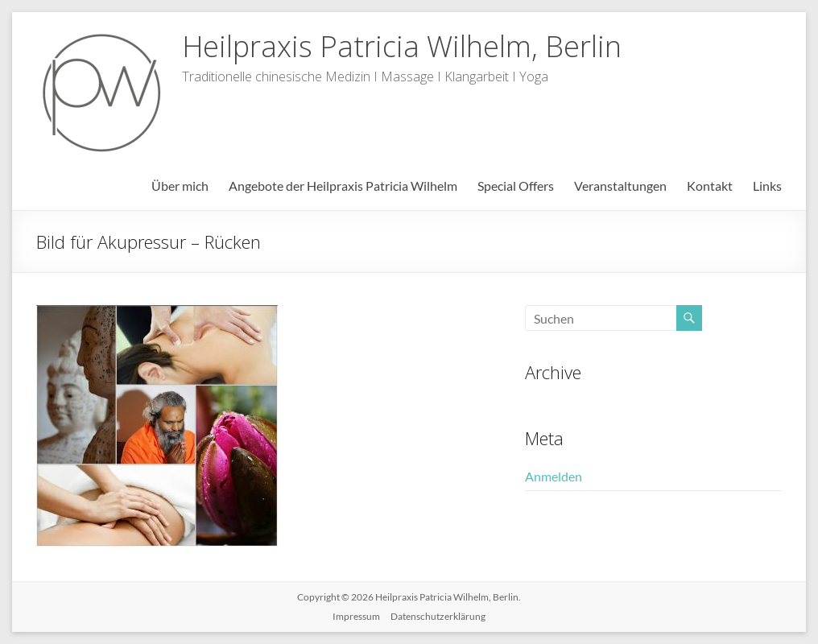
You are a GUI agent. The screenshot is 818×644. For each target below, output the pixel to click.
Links (767, 186)
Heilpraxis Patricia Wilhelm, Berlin (402, 46)
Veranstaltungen (620, 186)
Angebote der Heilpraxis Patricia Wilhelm (343, 186)
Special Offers (516, 186)
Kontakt (710, 186)
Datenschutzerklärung (438, 616)
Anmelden (554, 476)
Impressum (356, 616)
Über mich (180, 186)
